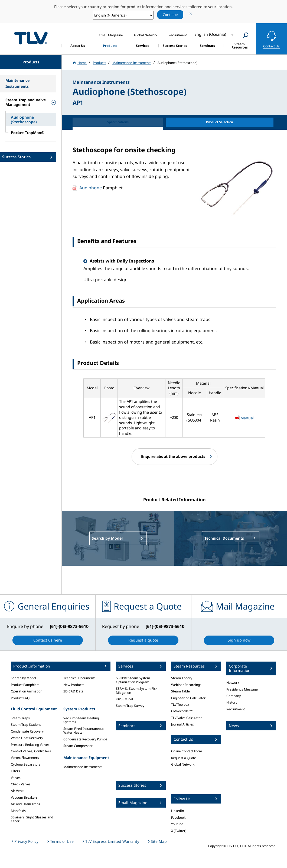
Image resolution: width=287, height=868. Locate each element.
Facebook (178, 817)
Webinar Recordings (186, 685)
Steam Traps (20, 718)
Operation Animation (27, 691)
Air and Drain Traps (25, 804)
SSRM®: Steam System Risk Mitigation (137, 690)
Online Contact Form (187, 751)
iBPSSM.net (125, 699)
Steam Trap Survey (130, 706)
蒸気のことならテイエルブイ (31, 38)
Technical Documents (79, 678)
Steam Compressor (78, 746)
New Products (74, 685)
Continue (170, 15)
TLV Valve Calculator (186, 718)
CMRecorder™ (182, 711)
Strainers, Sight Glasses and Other (32, 819)
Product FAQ (20, 698)
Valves (16, 778)
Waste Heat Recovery (27, 738)
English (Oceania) (210, 34)
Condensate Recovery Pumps (85, 739)
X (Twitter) (179, 831)
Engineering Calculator (188, 698)
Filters (15, 771)
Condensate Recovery (27, 731)
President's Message (242, 689)
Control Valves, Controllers (31, 751)
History (232, 702)
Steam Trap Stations (26, 725)
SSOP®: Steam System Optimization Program (133, 680)
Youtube (177, 824)
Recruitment (236, 709)
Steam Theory (182, 678)
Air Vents (18, 791)
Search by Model (23, 678)
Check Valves (21, 784)
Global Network (183, 764)
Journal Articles (182, 724)
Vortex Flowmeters (25, 758)
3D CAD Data (73, 691)
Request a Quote (184, 758)
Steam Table (180, 691)
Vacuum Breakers (24, 797)
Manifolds (18, 811)
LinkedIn (177, 811)
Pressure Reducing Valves (30, 745)
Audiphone (91, 188)
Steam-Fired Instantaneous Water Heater (84, 731)
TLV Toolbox (180, 705)
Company (234, 696)
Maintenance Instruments (83, 767)
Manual (247, 418)
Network (233, 683)
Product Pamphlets (25, 685)
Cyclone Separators (26, 764)
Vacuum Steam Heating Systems (81, 720)
